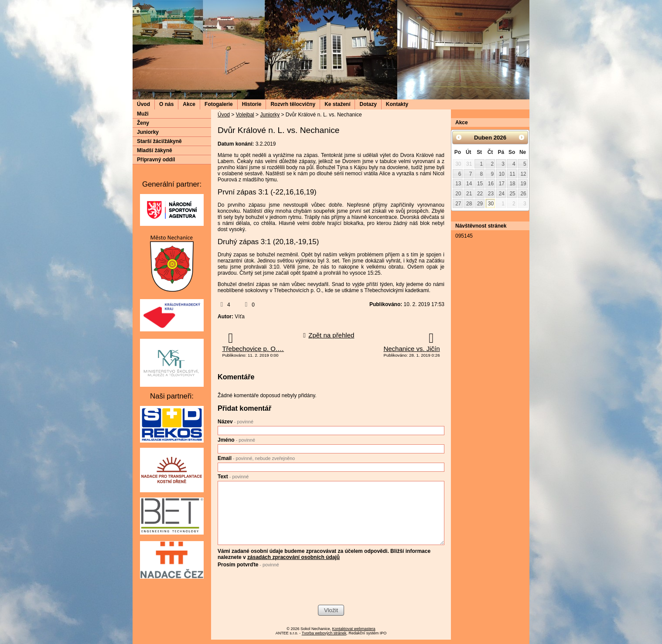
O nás (166, 104)
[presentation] (284, 587)
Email (256, 458)
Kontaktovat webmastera (354, 629)
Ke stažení (337, 104)
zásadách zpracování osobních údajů (293, 557)
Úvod (143, 104)
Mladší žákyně (155, 150)
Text (233, 477)
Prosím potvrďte (248, 565)
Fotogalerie (219, 104)
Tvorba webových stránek (324, 633)
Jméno (236, 440)
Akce (189, 104)
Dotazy (368, 104)
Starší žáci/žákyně (159, 141)
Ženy (143, 123)
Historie (252, 104)
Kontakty (397, 104)
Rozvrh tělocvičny (293, 104)
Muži (143, 114)
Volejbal (245, 115)
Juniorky (270, 115)
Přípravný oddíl (156, 160)
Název (235, 422)
